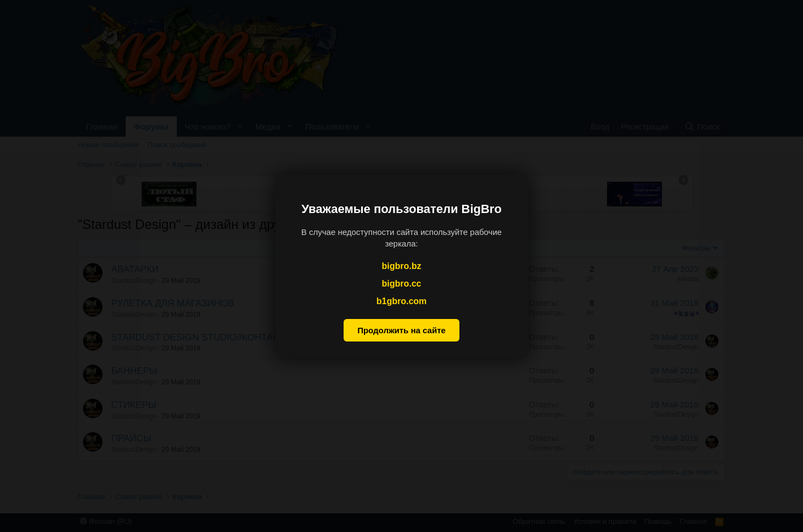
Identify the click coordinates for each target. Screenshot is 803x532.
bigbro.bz (402, 265)
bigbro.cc (401, 284)
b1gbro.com (402, 301)
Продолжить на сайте (401, 330)
